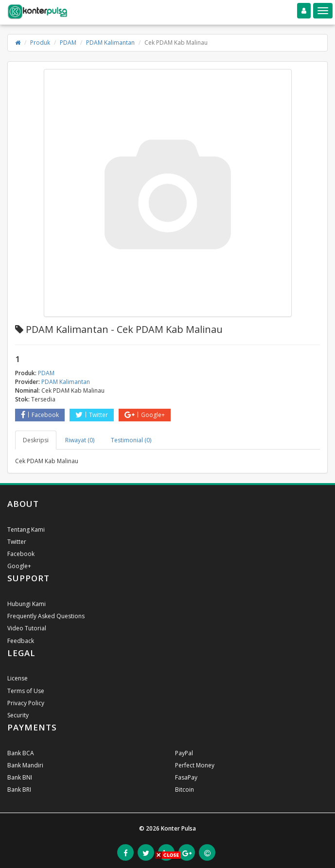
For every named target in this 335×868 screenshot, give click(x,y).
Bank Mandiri (25, 765)
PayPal (184, 753)
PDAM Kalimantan (110, 43)
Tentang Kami (26, 529)
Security (18, 715)
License (18, 678)
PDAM (68, 43)
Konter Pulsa (178, 828)
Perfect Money (195, 765)
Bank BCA (21, 753)
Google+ (145, 415)
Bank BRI (19, 790)
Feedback (21, 641)
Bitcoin (185, 790)
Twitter (92, 415)
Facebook (40, 415)
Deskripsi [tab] (36, 440)
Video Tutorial (27, 628)
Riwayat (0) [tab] (80, 440)
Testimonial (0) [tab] (131, 440)
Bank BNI (20, 777)
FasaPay (186, 777)
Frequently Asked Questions (46, 616)
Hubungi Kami (26, 604)
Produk (40, 43)
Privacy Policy (26, 703)
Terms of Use (26, 691)
